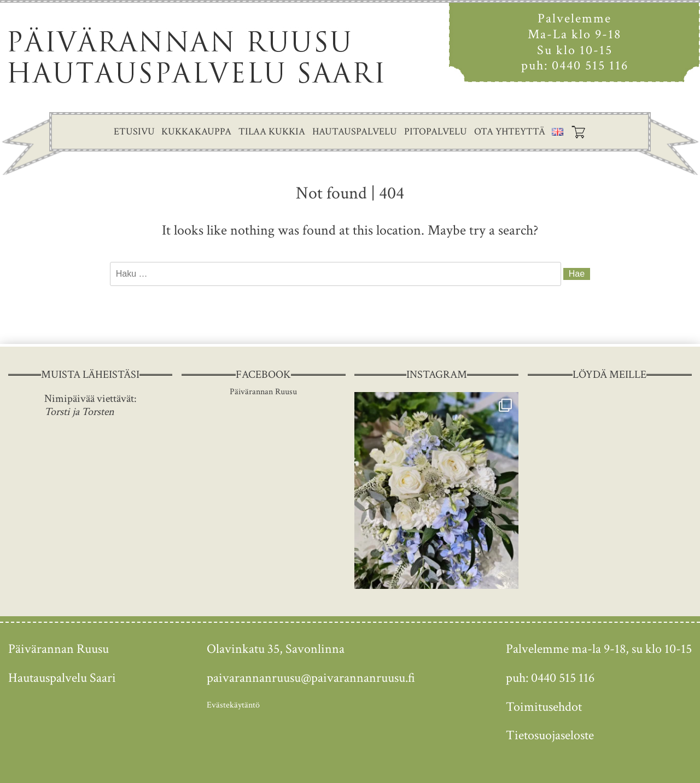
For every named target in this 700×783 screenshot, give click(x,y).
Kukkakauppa (196, 132)
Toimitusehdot (544, 707)
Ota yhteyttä (510, 132)
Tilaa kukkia (272, 132)
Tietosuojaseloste (550, 735)
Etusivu (134, 132)
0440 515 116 (590, 65)
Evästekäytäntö (233, 705)
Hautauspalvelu (355, 132)
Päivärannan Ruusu (263, 392)
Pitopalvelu (436, 132)
